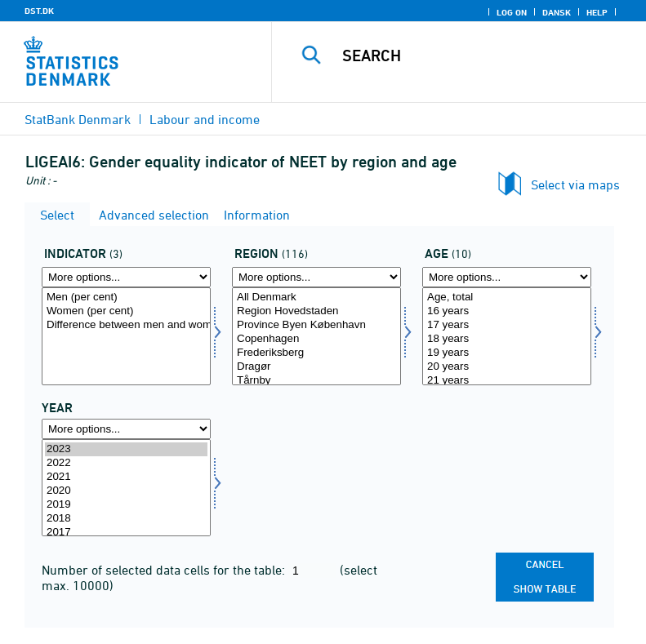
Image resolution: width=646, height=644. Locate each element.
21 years (507, 381)
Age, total (507, 298)
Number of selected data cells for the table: (165, 570)
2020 (126, 491)
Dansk (557, 12)
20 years (507, 367)
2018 (126, 519)
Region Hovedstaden (316, 311)
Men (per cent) (126, 298)
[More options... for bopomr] (316, 277)
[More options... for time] (126, 429)
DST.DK (39, 11)
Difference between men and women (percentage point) (126, 325)
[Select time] (126, 488)
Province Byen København (316, 325)
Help (597, 12)
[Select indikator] (126, 336)
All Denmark (316, 298)
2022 (126, 463)
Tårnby (316, 381)
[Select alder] (507, 336)
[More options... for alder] (507, 277)
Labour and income (205, 119)
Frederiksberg (316, 353)
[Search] (483, 56)
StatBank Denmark (78, 119)
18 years (507, 339)
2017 (126, 533)
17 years (507, 325)
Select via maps (575, 184)
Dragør (316, 367)
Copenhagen (316, 339)
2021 (126, 477)
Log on (512, 12)
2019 (126, 505)
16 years (507, 311)
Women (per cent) (126, 311)
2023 (126, 449)
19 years (507, 353)
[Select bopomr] (316, 336)
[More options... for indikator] (126, 277)
